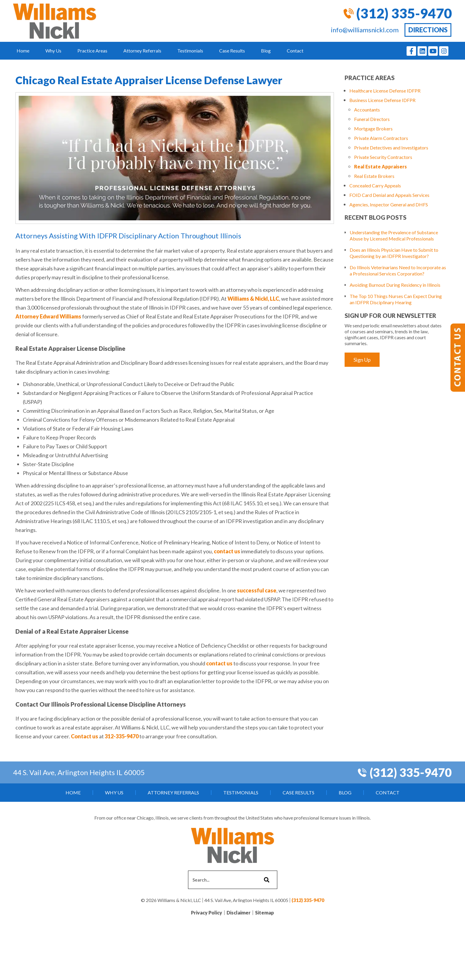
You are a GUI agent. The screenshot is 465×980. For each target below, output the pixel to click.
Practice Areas (92, 51)
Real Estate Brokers (374, 176)
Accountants (367, 110)
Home (23, 51)
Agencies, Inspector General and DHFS (389, 204)
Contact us (85, 736)
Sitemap (265, 913)
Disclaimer (239, 913)
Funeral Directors (372, 119)
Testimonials (190, 51)
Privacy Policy (207, 913)
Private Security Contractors (383, 157)
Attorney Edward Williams (48, 316)
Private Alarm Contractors (381, 138)
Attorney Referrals (142, 51)
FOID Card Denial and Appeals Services (389, 195)
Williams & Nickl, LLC (253, 299)
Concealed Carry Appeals (375, 185)
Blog (266, 51)
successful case (257, 590)
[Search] (266, 880)
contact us (227, 551)
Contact (295, 51)
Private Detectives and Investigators (391, 148)
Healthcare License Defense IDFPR (385, 91)
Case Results (232, 51)
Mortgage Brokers (373, 129)
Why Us (53, 51)
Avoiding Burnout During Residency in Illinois (395, 285)
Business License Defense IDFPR (382, 100)
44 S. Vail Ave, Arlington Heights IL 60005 (79, 772)
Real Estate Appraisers (380, 166)
